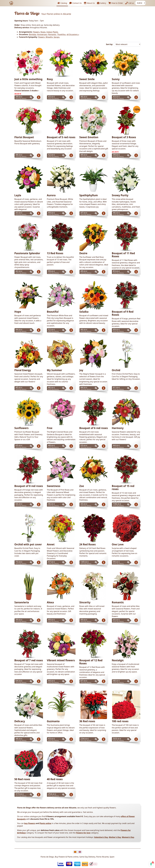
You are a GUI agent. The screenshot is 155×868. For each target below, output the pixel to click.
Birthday (33, 34)
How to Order (116, 3)
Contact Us (76, 3)
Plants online (45, 823)
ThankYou (61, 34)
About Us (89, 3)
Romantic (52, 34)
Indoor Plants (52, 32)
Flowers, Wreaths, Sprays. (49, 37)
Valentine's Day (101, 837)
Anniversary (42, 34)
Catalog (62, 3)
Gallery (102, 3)
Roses (43, 32)
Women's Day (128, 837)
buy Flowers (30, 823)
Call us (130, 3)
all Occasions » (73, 34)
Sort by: (109, 44)
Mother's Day (115, 837)
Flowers (36, 32)
